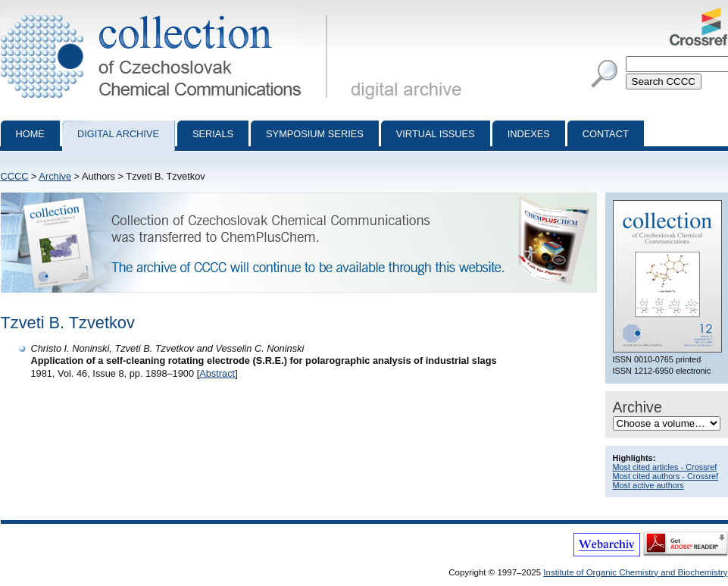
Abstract (217, 373)
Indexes (529, 134)
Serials (213, 134)
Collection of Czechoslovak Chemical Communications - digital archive (167, 14)
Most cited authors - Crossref (666, 476)
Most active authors (648, 485)
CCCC (15, 176)
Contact (606, 134)
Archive (55, 176)
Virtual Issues (436, 134)
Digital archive (118, 134)
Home (30, 134)
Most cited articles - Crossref (665, 467)
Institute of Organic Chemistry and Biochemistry (635, 572)
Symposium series (315, 134)
